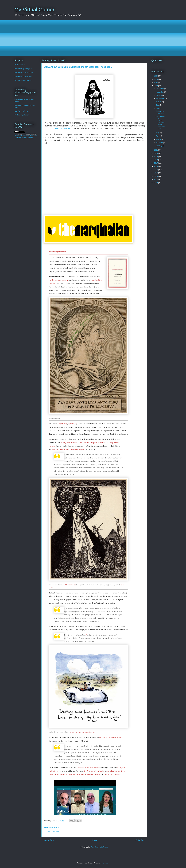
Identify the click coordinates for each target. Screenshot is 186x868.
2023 (156, 83)
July (158, 105)
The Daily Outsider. (63, 129)
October (159, 95)
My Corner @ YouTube (23, 76)
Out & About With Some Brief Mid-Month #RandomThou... (160, 123)
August (159, 102)
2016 (156, 166)
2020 (156, 153)
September (160, 98)
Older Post (140, 840)
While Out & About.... (160, 112)
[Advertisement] (92, 38)
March (159, 139)
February (160, 143)
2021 (156, 150)
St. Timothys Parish (22, 115)
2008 (156, 183)
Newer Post (49, 840)
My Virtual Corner (34, 10)
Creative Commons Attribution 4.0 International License (26, 137)
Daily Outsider (20, 65)
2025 (156, 76)
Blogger (106, 863)
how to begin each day (112, 774)
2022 (156, 86)
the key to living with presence (64, 774)
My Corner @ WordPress (24, 73)
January (159, 146)
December (160, 89)
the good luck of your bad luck (95, 771)
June (158, 108)
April (158, 136)
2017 (156, 163)
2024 (156, 79)
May (158, 133)
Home (95, 840)
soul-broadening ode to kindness (89, 767)
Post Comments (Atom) (99, 847)
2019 (156, 157)
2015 (156, 170)
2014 (156, 173)
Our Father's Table (21, 111)
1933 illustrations (70, 585)
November (160, 92)
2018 (156, 160)
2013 (156, 176)
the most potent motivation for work (88, 774)
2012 (156, 179)
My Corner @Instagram (23, 69)
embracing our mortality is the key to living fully (69, 449)
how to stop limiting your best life (111, 737)
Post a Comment (53, 832)
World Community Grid (23, 80)
